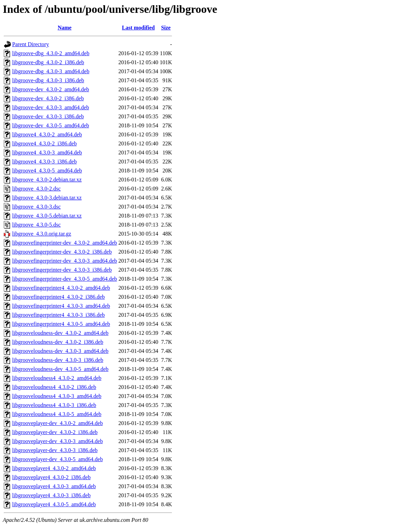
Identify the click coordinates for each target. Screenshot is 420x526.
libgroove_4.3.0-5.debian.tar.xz (47, 216)
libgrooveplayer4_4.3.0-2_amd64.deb (54, 468)
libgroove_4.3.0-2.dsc (36, 189)
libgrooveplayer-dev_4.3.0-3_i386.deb (55, 450)
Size (166, 28)
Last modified (138, 28)
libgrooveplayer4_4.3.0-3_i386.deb (51, 495)
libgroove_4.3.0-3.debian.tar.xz (47, 198)
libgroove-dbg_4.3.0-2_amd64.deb (51, 53)
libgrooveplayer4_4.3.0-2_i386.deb (51, 477)
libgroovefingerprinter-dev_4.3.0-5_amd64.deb (65, 279)
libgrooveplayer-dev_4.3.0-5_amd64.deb (57, 459)
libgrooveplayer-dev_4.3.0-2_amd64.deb (57, 423)
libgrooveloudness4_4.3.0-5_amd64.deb (57, 414)
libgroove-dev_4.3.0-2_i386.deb (48, 98)
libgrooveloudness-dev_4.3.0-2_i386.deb (58, 342)
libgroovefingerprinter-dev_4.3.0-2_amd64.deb (65, 243)
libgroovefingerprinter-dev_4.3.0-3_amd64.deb (65, 261)
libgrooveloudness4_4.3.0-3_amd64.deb (57, 396)
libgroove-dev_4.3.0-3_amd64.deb (51, 107)
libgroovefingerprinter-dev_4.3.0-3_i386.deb (62, 270)
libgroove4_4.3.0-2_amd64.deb (47, 134)
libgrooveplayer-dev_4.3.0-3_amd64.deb (57, 441)
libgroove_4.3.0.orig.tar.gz (42, 234)
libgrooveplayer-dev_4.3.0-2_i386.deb (55, 432)
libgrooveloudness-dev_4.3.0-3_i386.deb (58, 360)
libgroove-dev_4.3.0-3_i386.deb (48, 116)
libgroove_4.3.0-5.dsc (36, 225)
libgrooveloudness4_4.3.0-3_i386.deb (54, 405)
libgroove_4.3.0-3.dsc (36, 207)
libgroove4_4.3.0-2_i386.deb (44, 143)
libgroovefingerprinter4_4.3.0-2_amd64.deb (61, 288)
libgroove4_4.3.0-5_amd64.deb (47, 171)
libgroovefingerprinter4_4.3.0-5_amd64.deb (61, 324)
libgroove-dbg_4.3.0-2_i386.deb (48, 62)
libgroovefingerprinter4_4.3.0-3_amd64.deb (61, 306)
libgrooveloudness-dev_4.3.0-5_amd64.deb (60, 369)
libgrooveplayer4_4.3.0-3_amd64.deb (54, 486)
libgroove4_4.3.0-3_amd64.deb (47, 152)
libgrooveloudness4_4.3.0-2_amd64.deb (57, 378)
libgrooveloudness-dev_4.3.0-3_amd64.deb (60, 351)
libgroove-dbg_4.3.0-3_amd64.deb (51, 71)
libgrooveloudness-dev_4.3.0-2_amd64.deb (60, 333)
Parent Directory (31, 44)
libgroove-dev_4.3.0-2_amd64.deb (51, 89)
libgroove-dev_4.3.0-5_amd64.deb (51, 125)
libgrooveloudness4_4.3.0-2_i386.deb (54, 387)
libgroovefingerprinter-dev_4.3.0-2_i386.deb (62, 252)
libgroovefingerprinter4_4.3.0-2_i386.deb (58, 297)
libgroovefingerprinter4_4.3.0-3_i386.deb (58, 315)
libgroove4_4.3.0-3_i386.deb (44, 162)
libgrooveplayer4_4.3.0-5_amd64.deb (54, 504)
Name (65, 28)
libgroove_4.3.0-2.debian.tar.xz (47, 180)
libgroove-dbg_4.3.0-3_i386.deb (48, 80)
